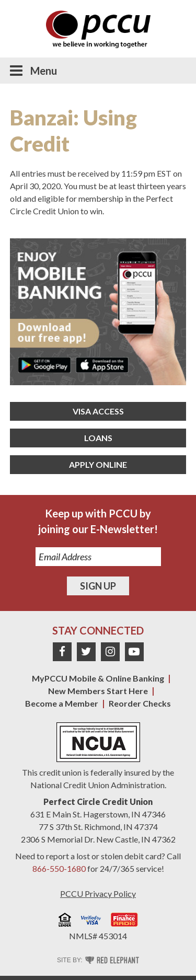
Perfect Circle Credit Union (98, 802)
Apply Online (98, 464)
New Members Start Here (98, 691)
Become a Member (62, 703)
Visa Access (98, 411)
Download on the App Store (102, 365)
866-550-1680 (59, 868)
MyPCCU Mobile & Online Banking (98, 678)
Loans (98, 438)
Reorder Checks (140, 703)
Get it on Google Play (45, 365)
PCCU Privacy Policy (98, 893)
